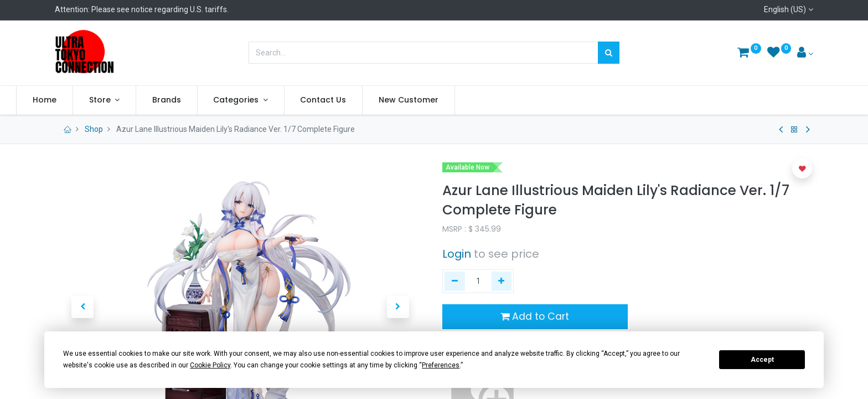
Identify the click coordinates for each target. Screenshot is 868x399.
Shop (94, 129)
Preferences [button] (441, 365)
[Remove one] (455, 282)
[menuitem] (83, 100)
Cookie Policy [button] (210, 365)
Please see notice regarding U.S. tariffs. (160, 9)
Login (457, 254)
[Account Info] (805, 54)
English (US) (785, 9)
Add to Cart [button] (535, 316)
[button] (802, 168)
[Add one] (502, 282)
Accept (762, 360)
